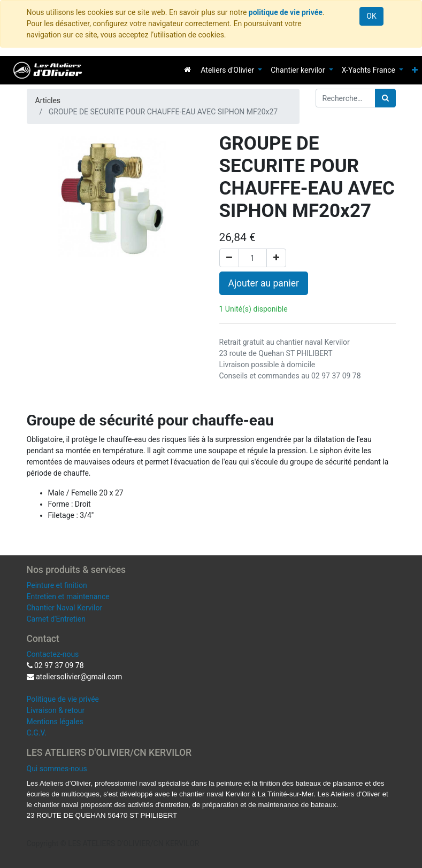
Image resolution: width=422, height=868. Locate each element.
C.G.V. (37, 733)
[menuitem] (187, 69)
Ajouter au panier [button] (264, 283)
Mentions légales (55, 722)
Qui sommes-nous (57, 769)
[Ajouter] (276, 258)
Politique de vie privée (63, 699)
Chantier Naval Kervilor (65, 608)
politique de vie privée (286, 12)
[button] (415, 70)
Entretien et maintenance (68, 596)
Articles (48, 100)
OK (371, 16)
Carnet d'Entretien (56, 619)
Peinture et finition (57, 585)
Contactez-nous (53, 654)
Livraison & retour (56, 710)
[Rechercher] (385, 98)
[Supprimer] (229, 258)
